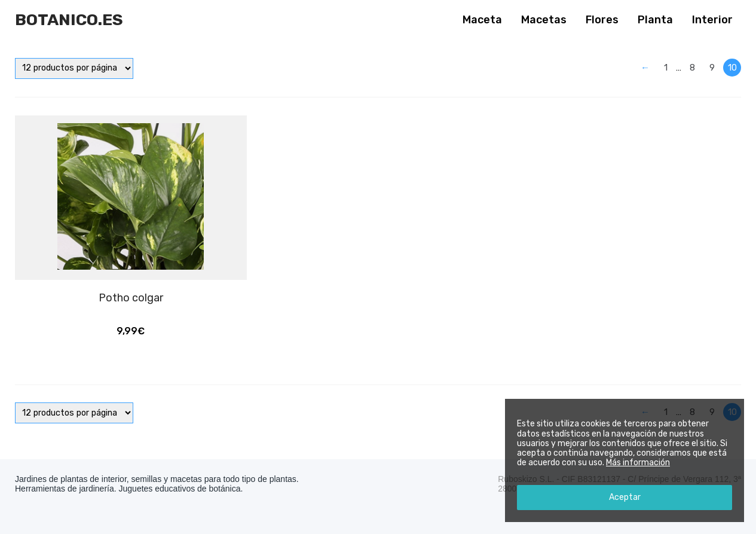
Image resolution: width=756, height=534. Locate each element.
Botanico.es (69, 20)
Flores (602, 20)
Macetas (544, 20)
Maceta (482, 20)
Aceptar (625, 497)
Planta (655, 20)
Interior (712, 20)
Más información (638, 463)
